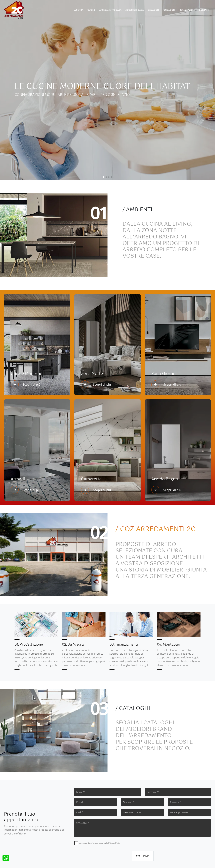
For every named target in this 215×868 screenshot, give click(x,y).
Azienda (79, 10)
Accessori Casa (135, 10)
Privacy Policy (114, 843)
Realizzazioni (187, 10)
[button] (103, 177)
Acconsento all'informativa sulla (100, 843)
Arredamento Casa (110, 10)
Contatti (204, 10)
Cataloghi (154, 10)
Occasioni (169, 10)
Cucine (91, 10)
